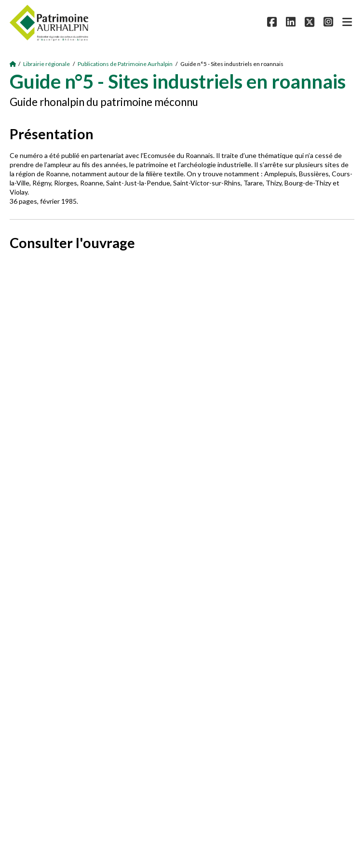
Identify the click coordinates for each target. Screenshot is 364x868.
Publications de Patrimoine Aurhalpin (125, 64)
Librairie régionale (47, 64)
